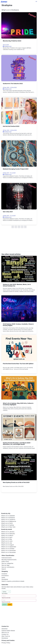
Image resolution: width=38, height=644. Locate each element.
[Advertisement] (20, 241)
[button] (36, 2)
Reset (10, 604)
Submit (5, 604)
